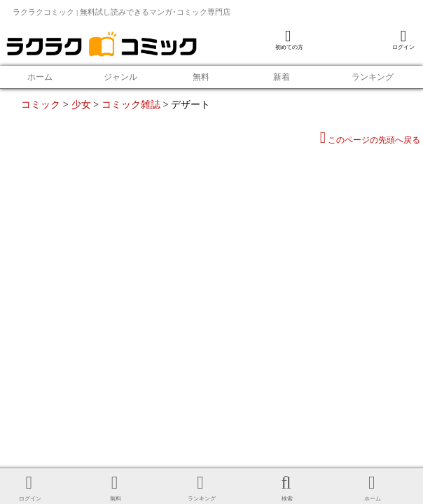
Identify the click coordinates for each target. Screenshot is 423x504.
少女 (81, 104)
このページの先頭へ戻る (370, 140)
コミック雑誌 (131, 104)
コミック (41, 104)
